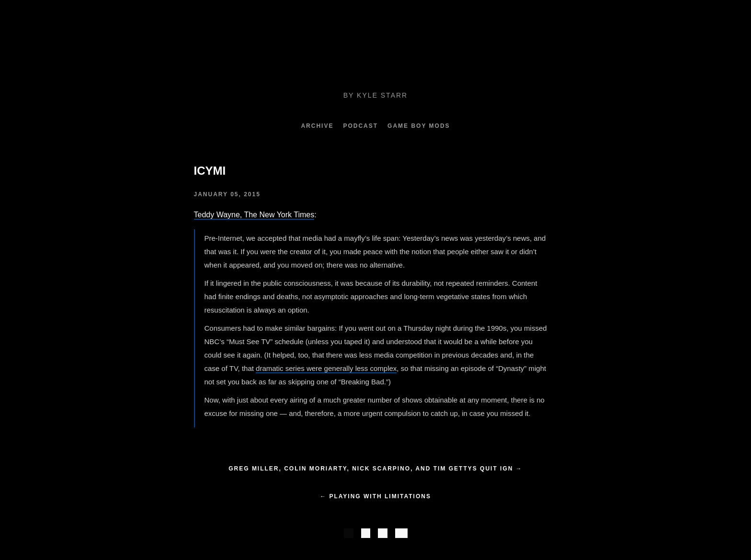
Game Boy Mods (419, 126)
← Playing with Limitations (375, 496)
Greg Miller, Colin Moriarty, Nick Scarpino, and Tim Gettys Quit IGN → (375, 469)
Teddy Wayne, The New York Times (254, 215)
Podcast (360, 126)
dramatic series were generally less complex (326, 368)
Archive (317, 126)
